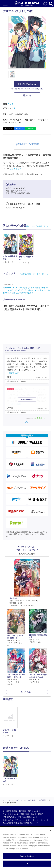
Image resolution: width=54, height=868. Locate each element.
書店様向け (25, 814)
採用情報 (23, 811)
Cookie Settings (27, 856)
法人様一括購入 (37, 814)
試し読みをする (27, 84)
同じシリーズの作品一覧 (36, 226)
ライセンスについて (11, 814)
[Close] (51, 830)
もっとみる (26, 692)
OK (27, 863)
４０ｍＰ (12, 104)
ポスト (10, 128)
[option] (11, 722)
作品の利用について (30, 817)
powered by (36, 418)
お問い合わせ (8, 820)
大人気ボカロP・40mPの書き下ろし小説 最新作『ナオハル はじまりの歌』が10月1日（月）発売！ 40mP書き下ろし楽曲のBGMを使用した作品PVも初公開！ (27, 290)
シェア (21, 128)
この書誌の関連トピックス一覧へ (32, 274)
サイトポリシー (41, 820)
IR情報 (14, 811)
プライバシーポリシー (24, 820)
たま (14, 108)
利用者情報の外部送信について (26, 823)
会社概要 (6, 811)
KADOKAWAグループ (11, 817)
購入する (27, 95)
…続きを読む (16, 169)
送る (32, 128)
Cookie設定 (7, 823)
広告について (33, 811)
